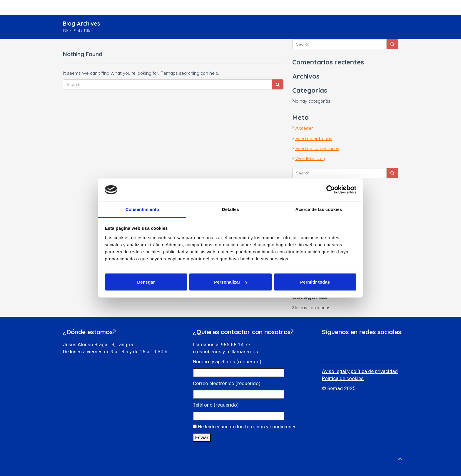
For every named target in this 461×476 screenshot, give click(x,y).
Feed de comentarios (317, 148)
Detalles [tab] (230, 209)
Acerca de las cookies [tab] (319, 209)
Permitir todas (315, 282)
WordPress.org (311, 158)
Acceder (304, 128)
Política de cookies (343, 378)
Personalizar (231, 282)
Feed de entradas (314, 138)
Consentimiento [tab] (142, 209)
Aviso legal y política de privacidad (360, 371)
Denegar (146, 282)
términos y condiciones (271, 427)
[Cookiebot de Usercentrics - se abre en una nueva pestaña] (331, 189)
